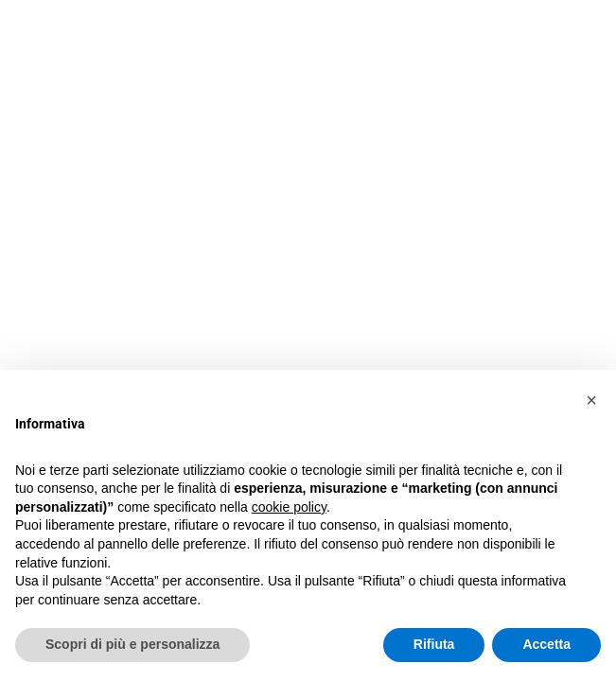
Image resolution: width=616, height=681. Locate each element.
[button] (591, 400)
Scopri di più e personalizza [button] (132, 644)
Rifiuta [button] (434, 644)
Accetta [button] (546, 644)
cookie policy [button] (289, 507)
